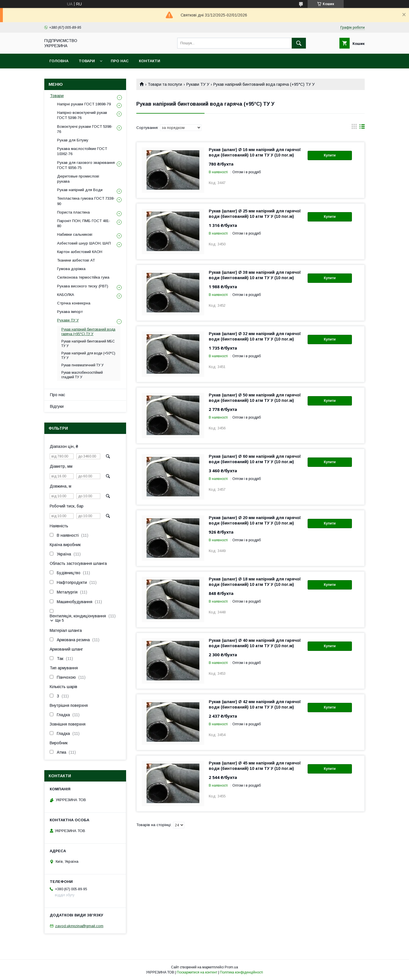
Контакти (150, 61)
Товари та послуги (165, 84)
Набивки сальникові (75, 234)
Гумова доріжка (71, 269)
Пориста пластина (73, 212)
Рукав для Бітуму (73, 140)
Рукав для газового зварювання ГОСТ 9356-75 (86, 165)
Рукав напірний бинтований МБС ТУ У (88, 344)
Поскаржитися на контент (197, 972)
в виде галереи (354, 128)
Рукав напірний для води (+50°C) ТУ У (88, 356)
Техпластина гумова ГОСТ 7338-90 (86, 201)
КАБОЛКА (66, 295)
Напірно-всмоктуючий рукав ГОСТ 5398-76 (82, 115)
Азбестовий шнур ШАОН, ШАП (84, 243)
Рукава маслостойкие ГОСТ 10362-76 (82, 151)
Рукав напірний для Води (80, 190)
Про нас (120, 61)
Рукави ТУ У (198, 84)
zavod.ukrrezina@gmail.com (79, 926)
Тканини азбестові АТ (76, 260)
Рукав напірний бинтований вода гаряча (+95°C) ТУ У (88, 332)
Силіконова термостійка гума (83, 277)
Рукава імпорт (70, 312)
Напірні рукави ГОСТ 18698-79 (84, 104)
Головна (59, 61)
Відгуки (57, 406)
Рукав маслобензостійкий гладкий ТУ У (82, 375)
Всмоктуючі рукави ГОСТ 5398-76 (85, 129)
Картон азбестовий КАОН (80, 252)
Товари (87, 61)
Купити (330, 155)
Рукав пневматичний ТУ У (83, 365)
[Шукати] (299, 43)
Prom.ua (231, 967)
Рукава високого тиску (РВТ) (83, 286)
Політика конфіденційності (241, 972)
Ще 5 (60, 620)
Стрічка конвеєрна (74, 303)
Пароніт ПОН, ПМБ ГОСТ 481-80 (84, 223)
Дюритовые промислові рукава (78, 179)
